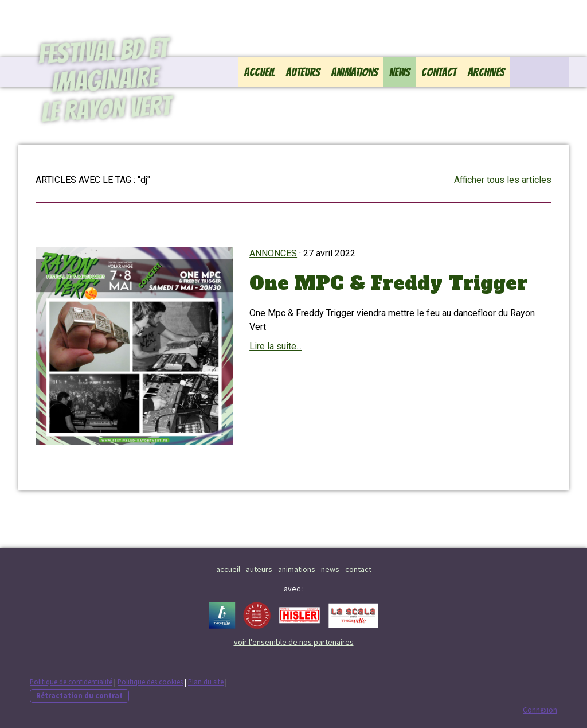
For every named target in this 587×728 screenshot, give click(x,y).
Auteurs (303, 72)
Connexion (540, 710)
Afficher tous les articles (503, 180)
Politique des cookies (150, 682)
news (330, 569)
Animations (355, 72)
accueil (228, 569)
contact (358, 569)
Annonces (273, 253)
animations (297, 569)
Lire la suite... (275, 346)
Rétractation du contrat (79, 695)
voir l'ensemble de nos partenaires (294, 642)
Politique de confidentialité (71, 682)
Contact (439, 72)
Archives (486, 72)
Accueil (259, 72)
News (400, 72)
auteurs (259, 569)
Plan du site (206, 682)
